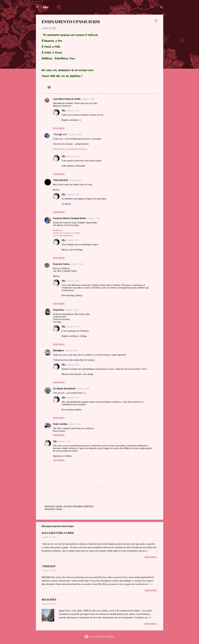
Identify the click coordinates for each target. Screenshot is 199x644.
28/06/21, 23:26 (83, 389)
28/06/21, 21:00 (73, 327)
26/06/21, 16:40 (88, 99)
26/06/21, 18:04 (75, 135)
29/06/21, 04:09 (75, 424)
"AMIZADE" (49, 566)
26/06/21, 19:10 (73, 156)
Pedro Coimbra (60, 424)
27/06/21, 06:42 (75, 180)
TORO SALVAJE (60, 180)
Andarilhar (58, 230)
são (46, 7)
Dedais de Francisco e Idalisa (67, 233)
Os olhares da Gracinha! (64, 389)
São (64, 111)
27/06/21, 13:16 (77, 264)
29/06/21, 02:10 (73, 398)
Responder (59, 128)
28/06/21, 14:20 (71, 310)
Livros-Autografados (63, 236)
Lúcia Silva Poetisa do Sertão (67, 99)
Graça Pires (59, 310)
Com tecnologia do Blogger (100, 637)
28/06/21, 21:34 (71, 351)
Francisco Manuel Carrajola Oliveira (70, 218)
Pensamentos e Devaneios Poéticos (70, 149)
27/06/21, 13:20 (73, 281)
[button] (156, 21)
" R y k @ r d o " (60, 134)
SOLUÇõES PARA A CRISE (58, 533)
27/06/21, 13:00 (93, 218)
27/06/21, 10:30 (73, 195)
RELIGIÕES (49, 600)
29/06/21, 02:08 (73, 365)
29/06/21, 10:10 (64, 441)
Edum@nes (58, 351)
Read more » (151, 557)
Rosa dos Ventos (61, 264)
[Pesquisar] (162, 8)
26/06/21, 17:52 (73, 111)
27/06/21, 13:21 (73, 240)
